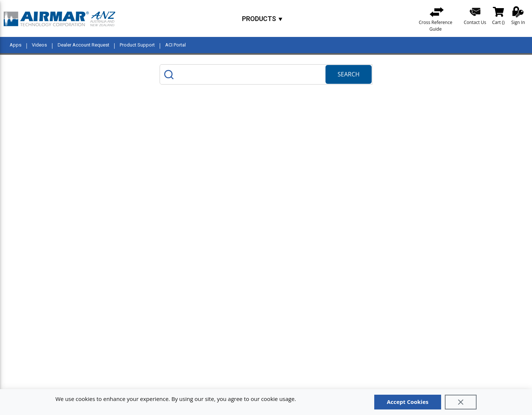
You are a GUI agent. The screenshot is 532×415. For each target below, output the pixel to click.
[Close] (461, 402)
